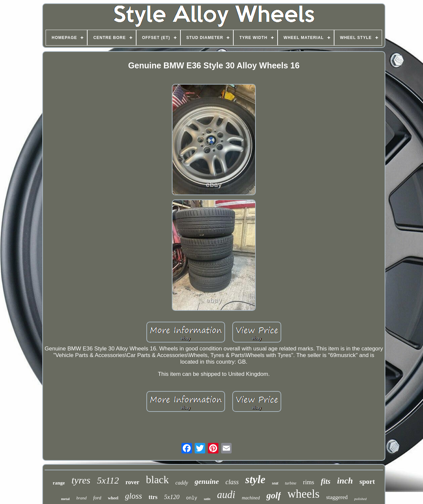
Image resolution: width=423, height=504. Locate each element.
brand (81, 498)
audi (226, 495)
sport (367, 482)
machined (251, 498)
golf (274, 495)
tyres (81, 480)
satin (207, 499)
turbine (291, 483)
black (157, 480)
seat (275, 483)
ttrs (153, 497)
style (255, 480)
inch (345, 481)
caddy (182, 483)
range (59, 483)
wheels (304, 494)
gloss (133, 496)
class (232, 482)
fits (326, 481)
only (192, 498)
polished (360, 499)
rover (133, 482)
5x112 (108, 480)
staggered (337, 497)
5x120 (172, 497)
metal (65, 499)
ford (97, 498)
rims (309, 482)
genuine (207, 481)
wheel (113, 498)
